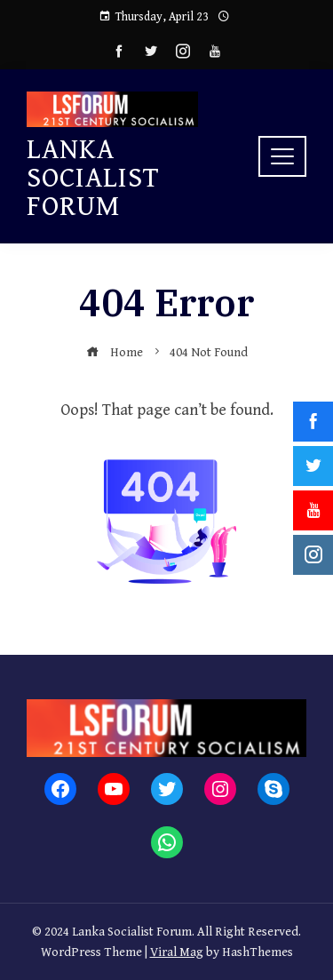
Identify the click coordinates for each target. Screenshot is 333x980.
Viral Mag (177, 952)
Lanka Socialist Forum (93, 178)
